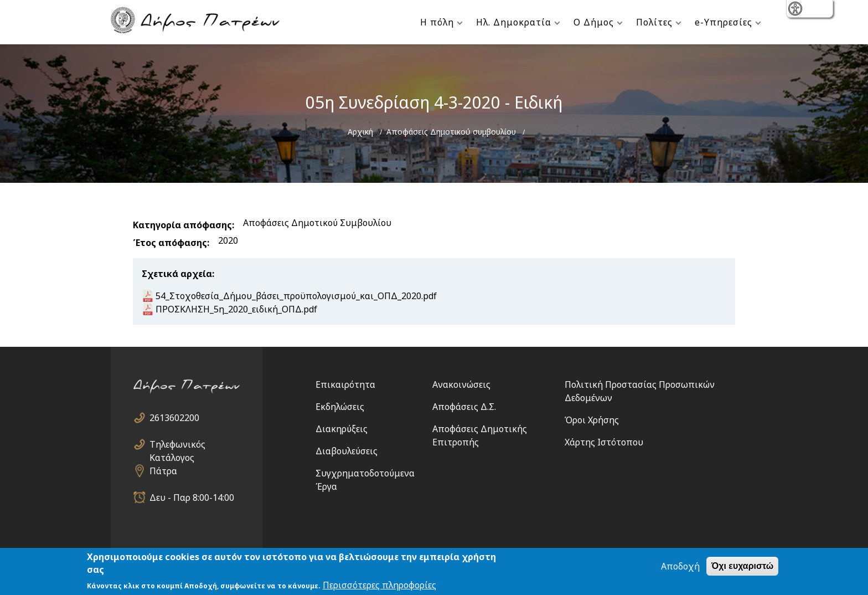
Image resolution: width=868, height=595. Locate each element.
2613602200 (174, 418)
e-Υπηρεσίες (724, 22)
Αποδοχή (680, 566)
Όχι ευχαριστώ (742, 566)
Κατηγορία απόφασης (182, 225)
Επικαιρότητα (345, 384)
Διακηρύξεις (342, 429)
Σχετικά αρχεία (177, 274)
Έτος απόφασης (170, 243)
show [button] (796, 10)
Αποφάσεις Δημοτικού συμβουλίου (451, 132)
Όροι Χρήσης (592, 420)
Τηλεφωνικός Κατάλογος (177, 445)
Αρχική (360, 132)
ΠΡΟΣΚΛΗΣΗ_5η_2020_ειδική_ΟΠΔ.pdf (236, 309)
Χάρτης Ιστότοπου (604, 442)
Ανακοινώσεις (461, 384)
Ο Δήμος (594, 22)
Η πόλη (437, 22)
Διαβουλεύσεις (347, 451)
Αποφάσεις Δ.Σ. (464, 407)
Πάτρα (163, 471)
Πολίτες (654, 22)
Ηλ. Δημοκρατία (514, 22)
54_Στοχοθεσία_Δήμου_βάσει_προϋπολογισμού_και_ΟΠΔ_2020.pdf (296, 296)
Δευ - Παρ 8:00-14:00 (192, 497)
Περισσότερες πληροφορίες (379, 585)
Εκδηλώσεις (340, 407)
